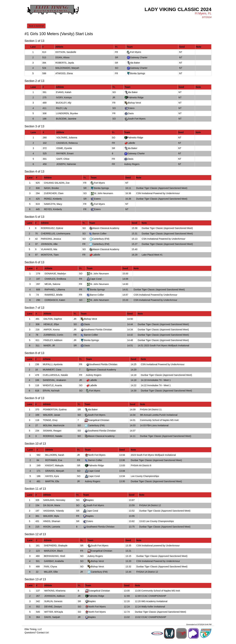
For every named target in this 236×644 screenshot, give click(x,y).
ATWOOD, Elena (64, 73)
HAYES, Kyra (52, 476)
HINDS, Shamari (52, 521)
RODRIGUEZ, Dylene (52, 228)
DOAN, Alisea (62, 57)
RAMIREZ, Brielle (54, 295)
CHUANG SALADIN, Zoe (57, 183)
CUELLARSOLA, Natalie (55, 375)
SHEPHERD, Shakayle (56, 546)
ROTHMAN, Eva (54, 460)
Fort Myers (136, 52)
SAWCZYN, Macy (53, 204)
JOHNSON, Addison (55, 596)
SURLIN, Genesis (53, 601)
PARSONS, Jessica (51, 239)
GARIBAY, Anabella (54, 561)
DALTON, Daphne (53, 319)
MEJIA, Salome (52, 284)
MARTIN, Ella (52, 481)
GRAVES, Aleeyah (55, 471)
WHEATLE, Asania (52, 385)
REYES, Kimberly (53, 209)
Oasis (131, 113)
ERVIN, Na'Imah (51, 391)
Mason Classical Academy (106, 228)
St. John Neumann (103, 193)
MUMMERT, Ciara (52, 370)
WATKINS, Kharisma (55, 591)
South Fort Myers (137, 119)
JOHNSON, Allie (49, 244)
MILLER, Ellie (51, 572)
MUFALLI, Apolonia (53, 364)
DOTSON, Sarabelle (66, 52)
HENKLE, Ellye (51, 324)
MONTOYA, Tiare (50, 255)
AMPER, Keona (51, 330)
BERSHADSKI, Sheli (54, 556)
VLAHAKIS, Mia (49, 249)
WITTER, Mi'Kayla (54, 612)
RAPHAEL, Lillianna (55, 290)
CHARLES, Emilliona (55, 279)
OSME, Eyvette (64, 148)
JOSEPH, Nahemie (66, 164)
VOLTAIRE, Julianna (67, 138)
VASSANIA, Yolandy (54, 511)
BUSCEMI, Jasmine (66, 119)
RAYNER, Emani (65, 153)
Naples (90, 500)
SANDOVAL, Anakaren (54, 380)
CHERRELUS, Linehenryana (56, 234)
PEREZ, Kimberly (53, 199)
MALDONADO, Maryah (67, 68)
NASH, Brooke (51, 188)
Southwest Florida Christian (98, 330)
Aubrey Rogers (132, 164)
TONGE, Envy (50, 420)
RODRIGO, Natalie (53, 436)
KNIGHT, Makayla (54, 465)
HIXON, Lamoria (52, 527)
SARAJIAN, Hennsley (54, 500)
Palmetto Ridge (136, 97)
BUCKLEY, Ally (64, 103)
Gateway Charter (139, 57)
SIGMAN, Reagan (52, 431)
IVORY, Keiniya (64, 97)
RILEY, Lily (62, 108)
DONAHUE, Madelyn (55, 274)
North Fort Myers (97, 455)
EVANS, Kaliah (64, 92)
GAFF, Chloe (63, 159)
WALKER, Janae (52, 415)
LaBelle (131, 143)
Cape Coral (96, 279)
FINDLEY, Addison (53, 340)
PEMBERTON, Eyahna (55, 409)
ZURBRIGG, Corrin (53, 335)
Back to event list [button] (36, 26)
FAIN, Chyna (50, 567)
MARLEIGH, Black (53, 551)
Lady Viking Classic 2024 (178, 9)
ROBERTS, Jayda (65, 63)
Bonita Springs (138, 73)
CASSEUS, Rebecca (67, 143)
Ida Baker (135, 63)
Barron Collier (99, 234)
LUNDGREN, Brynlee (67, 113)
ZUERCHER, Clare (54, 193)
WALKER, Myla (51, 516)
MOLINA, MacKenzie (54, 425)
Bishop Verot (134, 103)
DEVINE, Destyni (53, 607)
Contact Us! (43, 633)
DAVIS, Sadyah (52, 617)
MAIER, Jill (49, 345)
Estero (131, 108)
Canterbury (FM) (101, 239)
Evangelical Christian (99, 420)
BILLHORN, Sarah (55, 455)
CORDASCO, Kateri (55, 300)
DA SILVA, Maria (52, 505)
